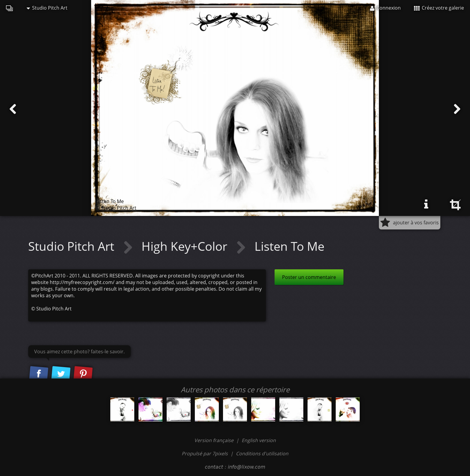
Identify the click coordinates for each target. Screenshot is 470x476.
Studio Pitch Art (47, 8)
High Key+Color (186, 246)
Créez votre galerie (439, 8)
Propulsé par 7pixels (205, 454)
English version (259, 440)
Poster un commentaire (309, 277)
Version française (214, 440)
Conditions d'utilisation (262, 454)
